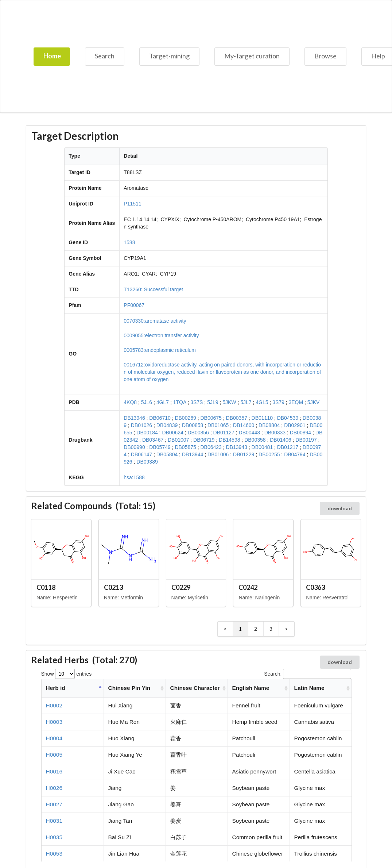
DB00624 (172, 433)
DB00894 (300, 433)
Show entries (67, 674)
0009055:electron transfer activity (161, 335)
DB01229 (244, 454)
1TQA (180, 402)
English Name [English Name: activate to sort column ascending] (251, 688)
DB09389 (147, 462)
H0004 (54, 738)
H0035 (54, 837)
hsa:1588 (134, 477)
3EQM (296, 402)
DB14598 (229, 440)
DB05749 (160, 447)
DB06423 (211, 447)
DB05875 (185, 447)
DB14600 (244, 425)
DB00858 (193, 425)
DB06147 (141, 454)
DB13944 (193, 454)
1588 (129, 242)
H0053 (54, 854)
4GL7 (163, 402)
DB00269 (185, 418)
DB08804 (269, 425)
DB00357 (237, 418)
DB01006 (218, 454)
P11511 (132, 204)
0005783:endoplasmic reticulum (160, 350)
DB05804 (167, 454)
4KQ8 (130, 402)
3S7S (197, 402)
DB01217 (288, 447)
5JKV (313, 402)
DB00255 (269, 454)
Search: (307, 674)
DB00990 (134, 447)
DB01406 (280, 440)
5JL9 (213, 402)
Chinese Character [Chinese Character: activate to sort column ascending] (195, 688)
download (340, 508)
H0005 (54, 755)
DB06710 (160, 418)
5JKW (229, 402)
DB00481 (262, 447)
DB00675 (211, 418)
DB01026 (141, 425)
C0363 (315, 587)
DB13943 (237, 447)
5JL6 (147, 402)
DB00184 (147, 433)
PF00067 (134, 305)
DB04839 (167, 425)
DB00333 (275, 433)
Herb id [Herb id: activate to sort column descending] (56, 688)
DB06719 (204, 440)
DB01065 (218, 425)
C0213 (113, 587)
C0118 (46, 587)
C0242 (248, 587)
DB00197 (306, 440)
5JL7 (246, 402)
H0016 (54, 771)
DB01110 (262, 418)
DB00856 (198, 433)
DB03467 (153, 440)
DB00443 (249, 433)
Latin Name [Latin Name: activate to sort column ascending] (309, 688)
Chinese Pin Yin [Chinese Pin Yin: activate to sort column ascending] (129, 688)
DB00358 (255, 440)
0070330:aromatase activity (155, 321)
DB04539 (288, 418)
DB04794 (295, 454)
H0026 (54, 788)
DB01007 (178, 440)
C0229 (181, 587)
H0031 (54, 821)
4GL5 (262, 402)
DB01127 (224, 433)
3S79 (278, 402)
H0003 (54, 722)
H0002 (54, 705)
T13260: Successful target (153, 289)
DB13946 (134, 418)
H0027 (54, 804)
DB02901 (295, 425)
